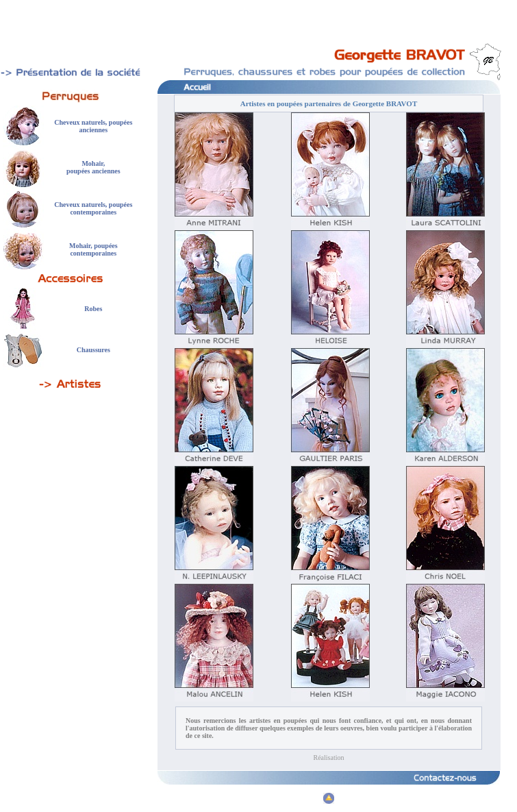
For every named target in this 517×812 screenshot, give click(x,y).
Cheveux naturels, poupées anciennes (93, 126)
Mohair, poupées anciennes (93, 167)
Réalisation (329, 758)
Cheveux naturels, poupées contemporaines (93, 208)
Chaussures (93, 350)
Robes (93, 309)
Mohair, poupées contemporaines (93, 249)
